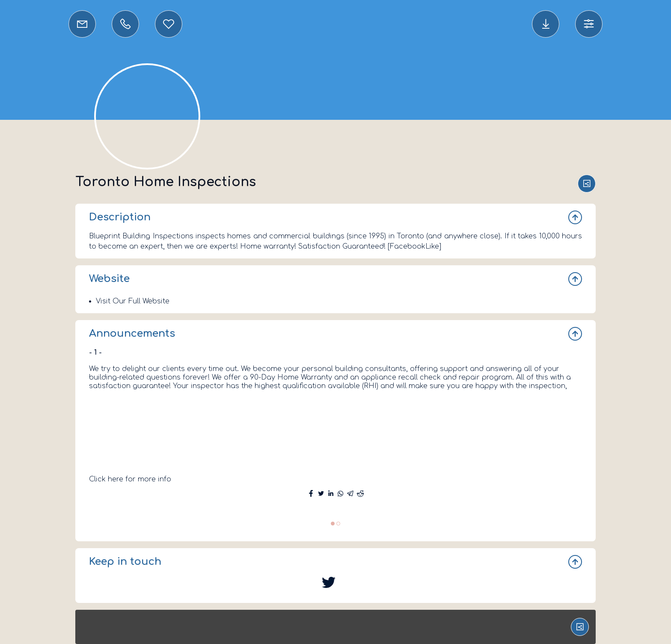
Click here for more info (130, 479)
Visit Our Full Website (133, 301)
